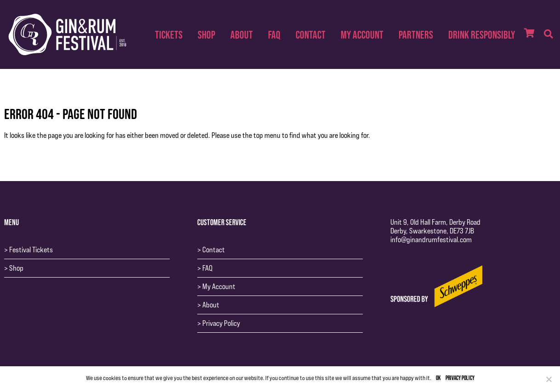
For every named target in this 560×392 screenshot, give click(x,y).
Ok (438, 378)
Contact (311, 35)
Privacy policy (460, 378)
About (242, 35)
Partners (416, 35)
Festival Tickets (31, 250)
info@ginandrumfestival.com (431, 240)
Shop (206, 35)
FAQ (274, 35)
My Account (362, 35)
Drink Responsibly (482, 35)
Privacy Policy (221, 323)
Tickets (169, 35)
